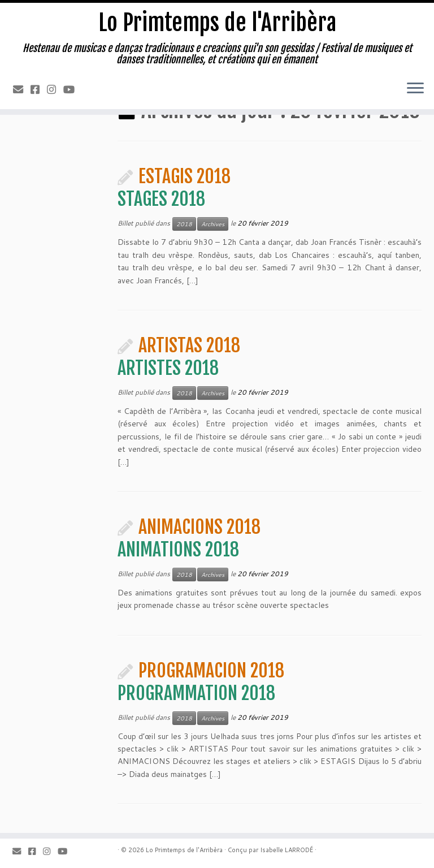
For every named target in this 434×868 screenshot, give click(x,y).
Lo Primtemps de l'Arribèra (217, 23)
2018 (184, 224)
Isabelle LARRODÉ (287, 850)
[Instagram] (55, 89)
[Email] (22, 89)
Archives (213, 224)
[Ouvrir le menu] (415, 89)
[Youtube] (73, 89)
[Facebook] (39, 89)
